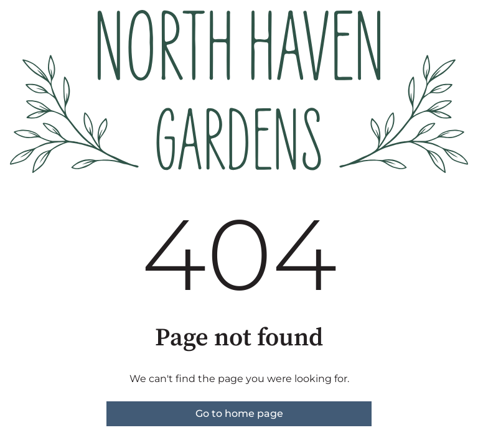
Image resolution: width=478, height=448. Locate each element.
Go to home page (239, 413)
